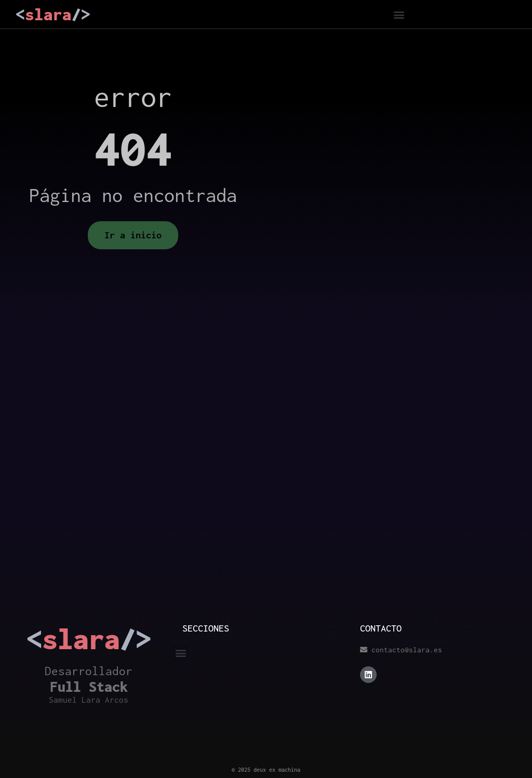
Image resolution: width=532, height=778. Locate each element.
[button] (399, 14)
